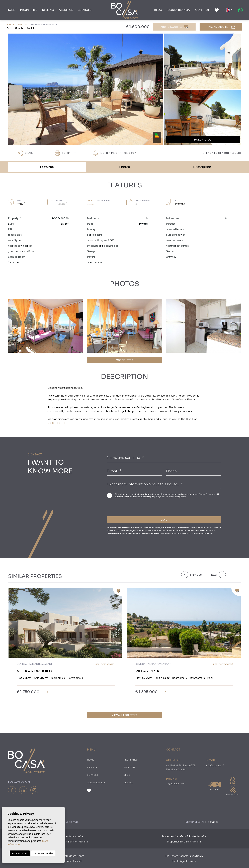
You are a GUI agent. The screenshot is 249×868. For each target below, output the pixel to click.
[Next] (218, 575)
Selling (48, 10)
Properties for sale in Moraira (184, 842)
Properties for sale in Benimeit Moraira (65, 842)
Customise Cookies (43, 853)
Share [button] (26, 153)
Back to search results (222, 153)
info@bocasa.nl (215, 766)
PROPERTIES (29, 10)
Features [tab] (47, 167)
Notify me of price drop (115, 153)
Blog (158, 10)
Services (85, 10)
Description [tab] (202, 167)
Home (11, 10)
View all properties (125, 715)
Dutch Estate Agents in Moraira (65, 836)
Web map (72, 822)
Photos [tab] (125, 167)
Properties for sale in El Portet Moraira (184, 836)
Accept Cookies (20, 853)
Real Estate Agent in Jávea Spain (184, 856)
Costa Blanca (179, 10)
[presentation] (125, 507)
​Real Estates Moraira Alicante (65, 861)
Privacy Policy (205, 494)
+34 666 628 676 (176, 784)
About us (66, 10)
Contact (202, 10)
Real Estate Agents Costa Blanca (65, 856)
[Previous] (194, 575)
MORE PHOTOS (125, 360)
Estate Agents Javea (184, 861)
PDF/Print (65, 153)
